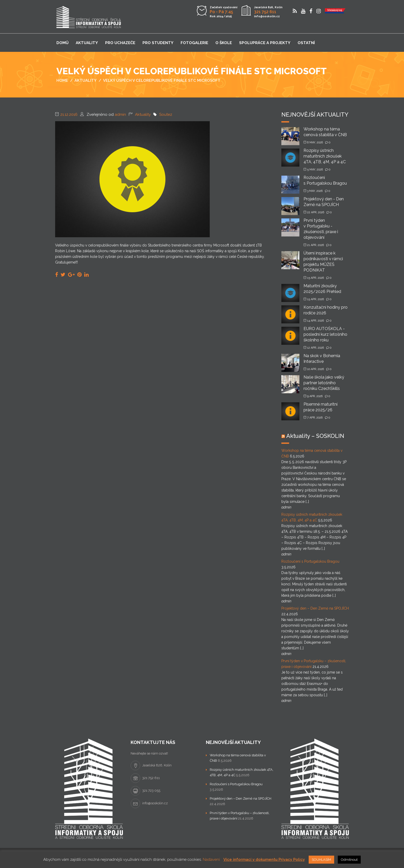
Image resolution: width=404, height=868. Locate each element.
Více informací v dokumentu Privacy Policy (264, 859)
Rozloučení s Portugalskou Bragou (310, 561)
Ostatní (306, 43)
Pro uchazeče (120, 43)
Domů (62, 43)
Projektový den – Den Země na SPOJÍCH (315, 608)
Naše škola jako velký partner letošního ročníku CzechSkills (324, 383)
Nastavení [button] (211, 859)
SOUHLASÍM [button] (321, 860)
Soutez (166, 114)
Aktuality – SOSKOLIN (315, 436)
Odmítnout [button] (349, 860)
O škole (224, 43)
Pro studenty (158, 43)
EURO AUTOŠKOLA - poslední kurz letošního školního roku (325, 334)
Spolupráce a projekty (265, 43)
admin (120, 114)
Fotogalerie (194, 43)
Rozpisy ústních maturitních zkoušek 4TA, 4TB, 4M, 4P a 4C (325, 156)
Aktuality (87, 43)
